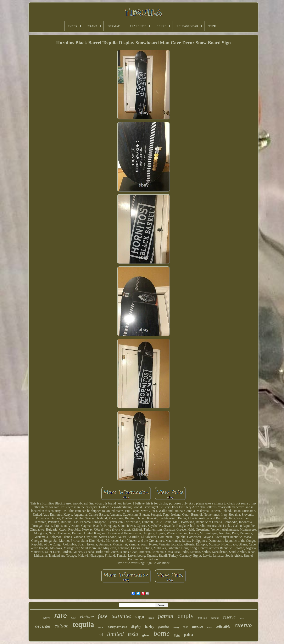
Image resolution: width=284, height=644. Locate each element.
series (202, 617)
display (136, 627)
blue (73, 618)
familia (164, 626)
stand (98, 635)
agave (46, 618)
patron (166, 616)
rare (61, 616)
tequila (83, 624)
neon (151, 618)
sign (140, 617)
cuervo (243, 625)
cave (209, 627)
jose (103, 616)
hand (242, 618)
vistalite (215, 618)
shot (185, 627)
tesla (133, 634)
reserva (229, 617)
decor (101, 627)
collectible (223, 627)
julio (188, 635)
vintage (87, 617)
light (177, 636)
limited (115, 634)
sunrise (121, 616)
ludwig (176, 628)
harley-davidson (118, 627)
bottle (162, 633)
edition (62, 626)
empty (186, 616)
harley (150, 627)
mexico (197, 626)
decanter (43, 626)
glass (146, 635)
